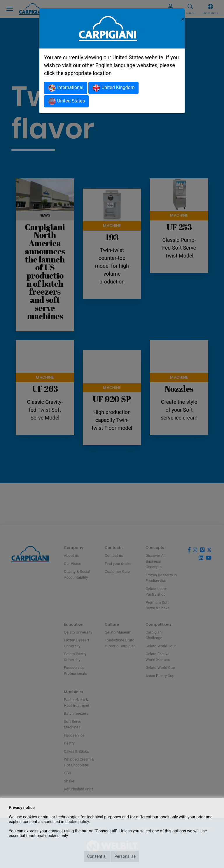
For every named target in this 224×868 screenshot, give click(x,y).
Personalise (125, 856)
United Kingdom (113, 88)
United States (66, 101)
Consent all (97, 856)
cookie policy (77, 822)
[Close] (183, 19)
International (66, 88)
